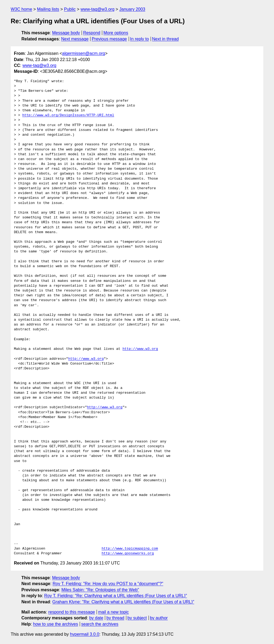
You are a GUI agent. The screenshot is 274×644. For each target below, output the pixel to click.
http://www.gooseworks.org (128, 554)
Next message (75, 39)
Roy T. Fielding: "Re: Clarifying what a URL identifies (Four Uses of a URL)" (115, 596)
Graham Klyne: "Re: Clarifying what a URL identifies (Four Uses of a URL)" (123, 602)
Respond (92, 33)
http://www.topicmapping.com (130, 549)
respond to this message (71, 612)
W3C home (21, 9)
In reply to (139, 39)
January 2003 (132, 9)
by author (159, 618)
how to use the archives (56, 624)
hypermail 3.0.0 (84, 634)
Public (70, 9)
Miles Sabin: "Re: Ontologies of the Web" (100, 590)
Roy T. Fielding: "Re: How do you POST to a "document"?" (108, 584)
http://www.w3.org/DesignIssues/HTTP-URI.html (68, 115)
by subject (137, 618)
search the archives (100, 624)
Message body (66, 33)
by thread (115, 618)
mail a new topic (114, 612)
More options (116, 33)
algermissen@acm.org (83, 53)
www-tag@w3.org (98, 9)
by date (96, 618)
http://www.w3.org (140, 349)
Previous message (109, 39)
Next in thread (165, 39)
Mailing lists (48, 9)
